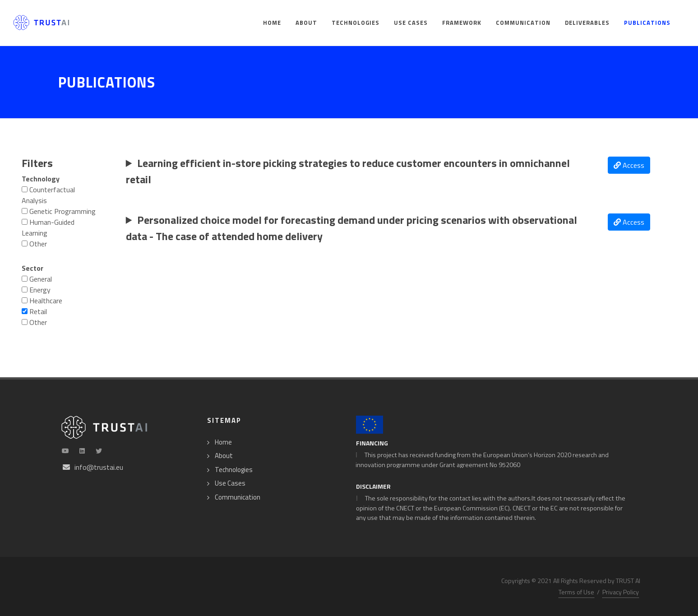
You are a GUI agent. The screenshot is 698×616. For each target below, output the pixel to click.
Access (629, 165)
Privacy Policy (621, 592)
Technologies (234, 470)
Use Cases (230, 483)
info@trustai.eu (99, 467)
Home (223, 442)
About (224, 456)
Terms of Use (576, 592)
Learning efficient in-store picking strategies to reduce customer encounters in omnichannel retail (348, 171)
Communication (238, 497)
